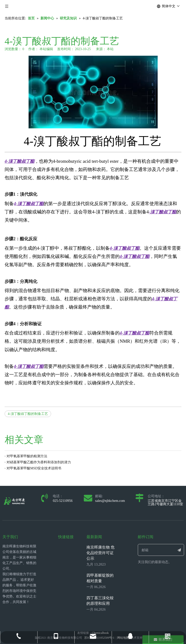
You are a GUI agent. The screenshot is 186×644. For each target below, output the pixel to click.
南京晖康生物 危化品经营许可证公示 (101, 553)
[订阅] (179, 550)
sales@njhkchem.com (110, 501)
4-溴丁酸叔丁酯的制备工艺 (28, 414)
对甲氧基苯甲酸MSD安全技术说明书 (34, 468)
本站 (110, 49)
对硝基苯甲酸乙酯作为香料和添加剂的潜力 (39, 462)
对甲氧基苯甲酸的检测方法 (27, 456)
